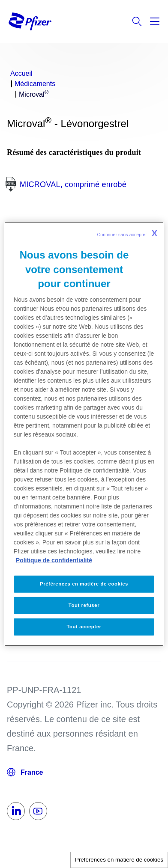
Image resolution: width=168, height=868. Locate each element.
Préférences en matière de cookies (119, 860)
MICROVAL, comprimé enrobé (73, 184)
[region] (84, 434)
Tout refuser (84, 605)
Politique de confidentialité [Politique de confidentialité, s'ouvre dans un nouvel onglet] (54, 560)
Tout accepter (84, 626)
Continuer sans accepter (127, 233)
